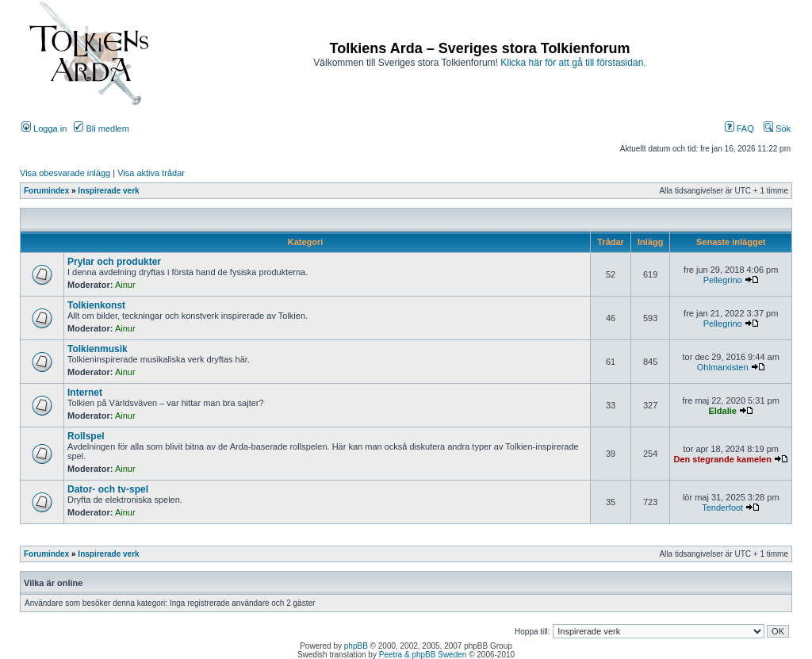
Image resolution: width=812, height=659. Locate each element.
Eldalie (722, 411)
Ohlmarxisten (723, 367)
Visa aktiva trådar (151, 173)
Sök (777, 128)
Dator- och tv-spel (108, 489)
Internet (85, 393)
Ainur (125, 285)
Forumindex (46, 191)
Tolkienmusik (98, 349)
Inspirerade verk (108, 191)
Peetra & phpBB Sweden (423, 655)
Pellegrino (723, 280)
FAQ (739, 128)
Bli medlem (101, 128)
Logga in (44, 128)
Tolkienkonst (96, 305)
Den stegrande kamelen (722, 459)
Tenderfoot (722, 508)
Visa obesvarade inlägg (65, 173)
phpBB (356, 646)
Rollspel (86, 436)
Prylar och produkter (114, 262)
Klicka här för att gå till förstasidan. (573, 63)
